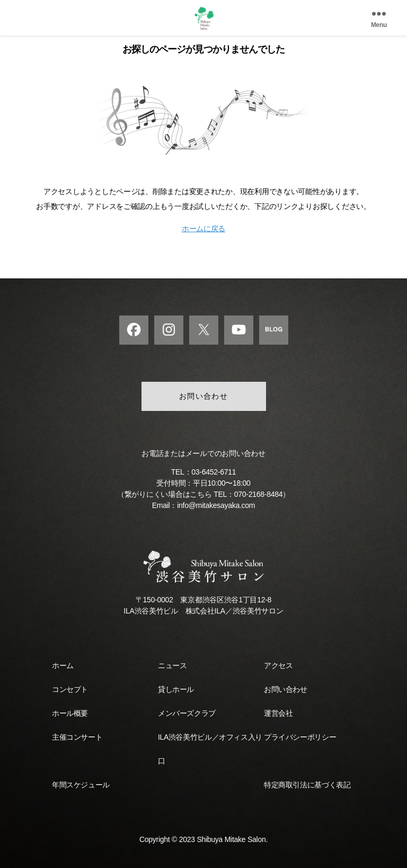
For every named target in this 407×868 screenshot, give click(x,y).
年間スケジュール (81, 785)
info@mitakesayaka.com (216, 505)
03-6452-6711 (214, 472)
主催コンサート (77, 737)
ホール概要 (70, 713)
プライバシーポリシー (300, 737)
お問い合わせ (204, 396)
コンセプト (70, 689)
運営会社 (278, 713)
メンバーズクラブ (187, 713)
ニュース (172, 665)
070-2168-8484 (258, 494)
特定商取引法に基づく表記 (307, 785)
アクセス (278, 665)
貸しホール (176, 689)
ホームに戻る (203, 229)
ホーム (63, 665)
